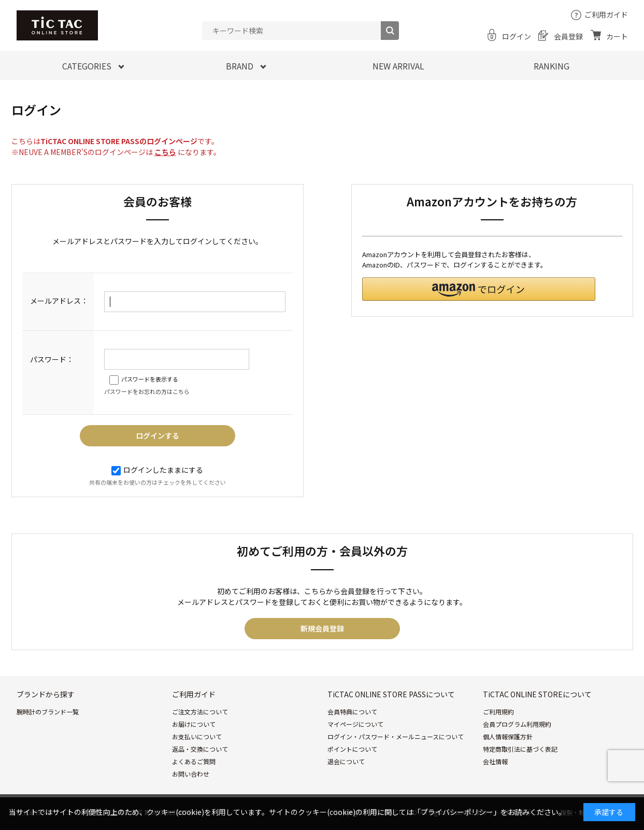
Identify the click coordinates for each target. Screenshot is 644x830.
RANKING (552, 66)
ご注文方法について (200, 712)
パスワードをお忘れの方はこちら (147, 391)
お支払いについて (197, 736)
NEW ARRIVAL (398, 66)
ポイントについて (352, 749)
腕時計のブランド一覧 (48, 712)
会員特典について (352, 712)
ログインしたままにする (157, 470)
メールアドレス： (59, 301)
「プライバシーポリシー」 (457, 812)
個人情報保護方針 (508, 736)
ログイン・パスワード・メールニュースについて (396, 736)
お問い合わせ (191, 774)
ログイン (517, 36)
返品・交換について (200, 749)
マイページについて (355, 724)
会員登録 (568, 36)
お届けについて (194, 724)
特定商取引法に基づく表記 (520, 749)
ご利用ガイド (606, 15)
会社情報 (495, 761)
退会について (346, 761)
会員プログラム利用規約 (517, 724)
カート (617, 36)
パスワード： (52, 359)
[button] (479, 289)
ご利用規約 (498, 712)
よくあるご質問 (194, 761)
